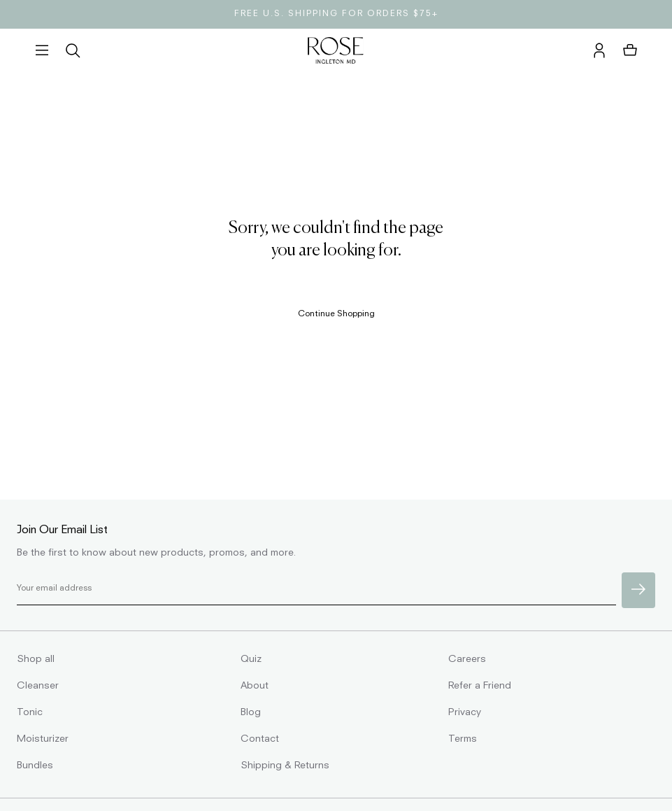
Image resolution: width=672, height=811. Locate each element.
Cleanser (38, 686)
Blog (251, 712)
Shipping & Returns (285, 766)
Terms (463, 739)
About (255, 686)
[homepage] (336, 51)
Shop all (36, 659)
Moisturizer (43, 739)
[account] (599, 51)
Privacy (465, 712)
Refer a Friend (480, 686)
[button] (42, 51)
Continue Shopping (336, 314)
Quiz (251, 659)
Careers (467, 659)
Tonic (30, 712)
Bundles (35, 766)
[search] (73, 51)
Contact (260, 739)
